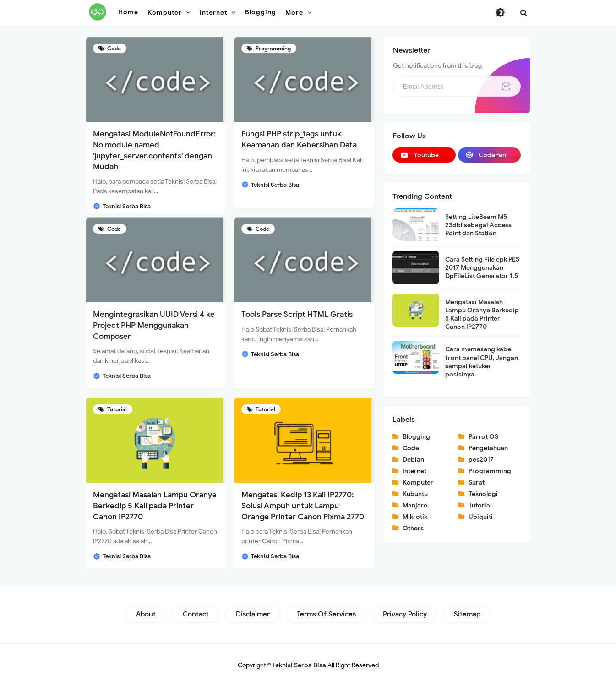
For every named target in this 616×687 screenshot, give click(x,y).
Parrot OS (483, 437)
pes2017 (481, 460)
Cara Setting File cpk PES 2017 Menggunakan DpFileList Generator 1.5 (482, 268)
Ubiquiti (481, 517)
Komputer (418, 483)
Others (413, 528)
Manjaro (415, 505)
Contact (196, 614)
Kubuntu (415, 494)
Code (113, 48)
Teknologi (483, 494)
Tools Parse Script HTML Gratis (297, 314)
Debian (413, 460)
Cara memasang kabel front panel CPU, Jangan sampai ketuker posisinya (482, 362)
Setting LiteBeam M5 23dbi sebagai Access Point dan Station (478, 225)
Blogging (416, 437)
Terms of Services (326, 614)
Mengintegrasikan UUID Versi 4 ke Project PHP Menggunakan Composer (154, 325)
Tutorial (116, 409)
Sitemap (467, 614)
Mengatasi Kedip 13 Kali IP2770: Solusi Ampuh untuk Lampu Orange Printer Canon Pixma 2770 (303, 506)
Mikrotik (415, 517)
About (146, 614)
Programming (273, 48)
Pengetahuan (488, 448)
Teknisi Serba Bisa (299, 665)
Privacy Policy (405, 614)
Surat (477, 483)
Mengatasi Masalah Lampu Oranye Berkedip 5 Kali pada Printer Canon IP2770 (155, 506)
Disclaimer (253, 614)
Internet (414, 471)
